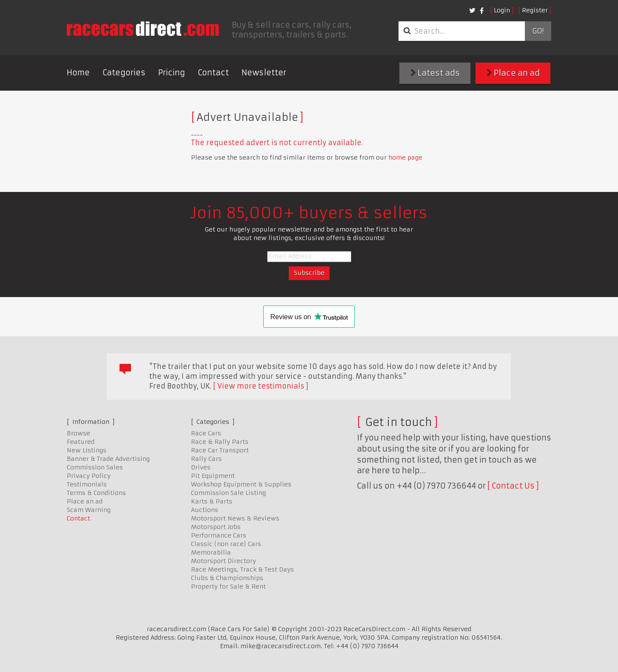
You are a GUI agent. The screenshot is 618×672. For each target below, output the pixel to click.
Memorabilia (211, 552)
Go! (538, 31)
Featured (81, 442)
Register (535, 10)
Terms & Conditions (96, 493)
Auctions (205, 510)
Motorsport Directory (224, 561)
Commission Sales (95, 467)
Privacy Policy (89, 476)
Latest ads (435, 73)
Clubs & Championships (227, 578)
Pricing (172, 73)
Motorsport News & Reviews (235, 518)
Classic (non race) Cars (226, 544)
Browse (78, 433)
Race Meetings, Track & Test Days (242, 569)
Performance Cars (219, 535)
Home (78, 73)
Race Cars (206, 433)
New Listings (87, 450)
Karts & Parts (212, 501)
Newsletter (264, 73)
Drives (201, 467)
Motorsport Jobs (216, 527)
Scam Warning (89, 510)
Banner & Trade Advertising (108, 459)
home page (405, 157)
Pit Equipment (213, 476)
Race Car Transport (220, 450)
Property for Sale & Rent (228, 586)
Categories (124, 73)
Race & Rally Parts (220, 442)
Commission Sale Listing (228, 493)
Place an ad (513, 73)
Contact (213, 73)
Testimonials (87, 484)
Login (502, 10)
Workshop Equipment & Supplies (241, 484)
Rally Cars (206, 459)
